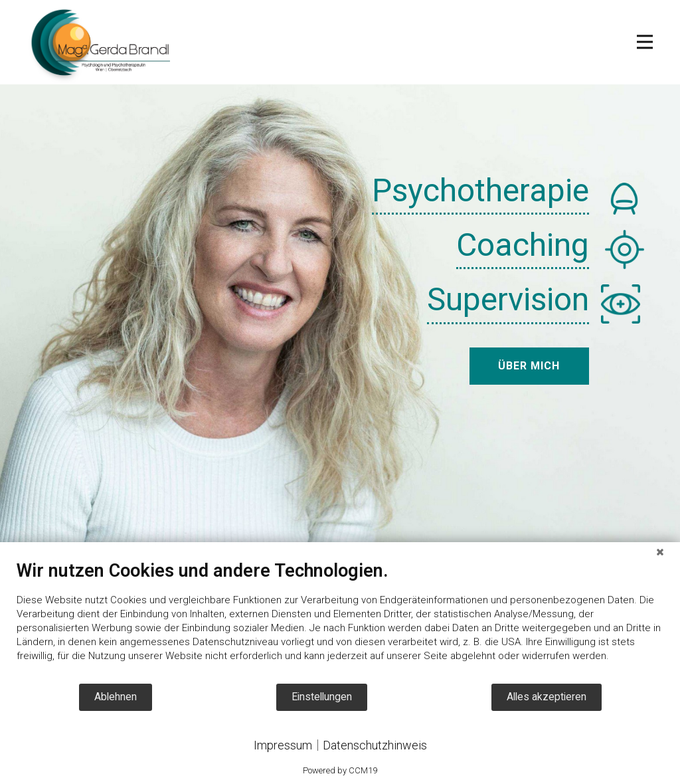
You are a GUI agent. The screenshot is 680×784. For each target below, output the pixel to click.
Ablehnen (116, 697)
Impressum (283, 745)
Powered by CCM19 (340, 770)
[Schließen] (660, 552)
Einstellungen (322, 697)
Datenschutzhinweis (375, 745)
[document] (340, 621)
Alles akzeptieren (547, 697)
